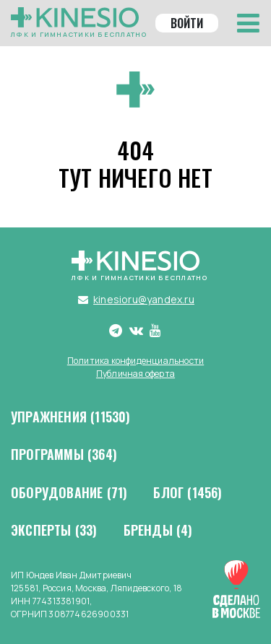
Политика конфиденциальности (135, 361)
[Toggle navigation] (248, 23)
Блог (188, 493)
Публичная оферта (135, 374)
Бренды (158, 531)
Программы (64, 455)
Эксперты (54, 531)
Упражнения (71, 417)
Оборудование (69, 493)
